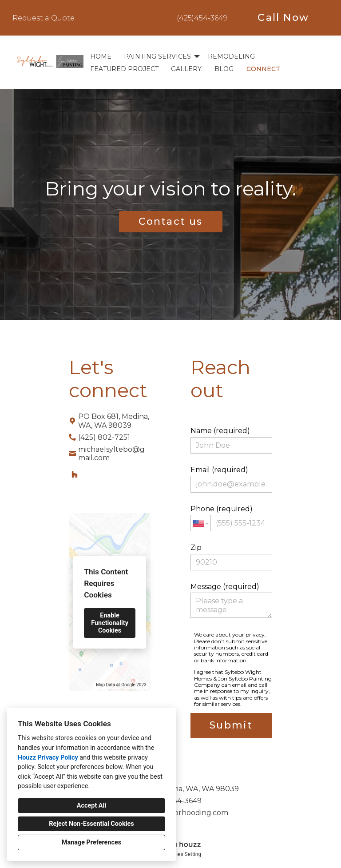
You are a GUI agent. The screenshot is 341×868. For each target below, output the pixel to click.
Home (101, 56)
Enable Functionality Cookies (110, 623)
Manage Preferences (91, 842)
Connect (263, 69)
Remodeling (231, 56)
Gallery (186, 69)
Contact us (171, 221)
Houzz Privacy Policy (48, 758)
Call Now (283, 18)
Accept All (91, 806)
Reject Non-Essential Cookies (91, 824)
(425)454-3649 (202, 18)
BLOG (224, 69)
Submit (231, 725)
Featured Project (124, 69)
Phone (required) (232, 518)
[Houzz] (75, 474)
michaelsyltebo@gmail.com (111, 454)
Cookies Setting (183, 854)
